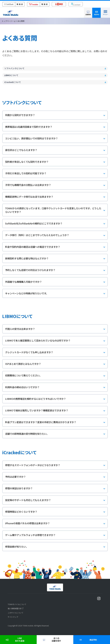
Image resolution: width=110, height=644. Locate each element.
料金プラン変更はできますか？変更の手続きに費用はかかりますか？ (56, 422)
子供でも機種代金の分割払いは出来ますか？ (56, 185)
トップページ (7, 21)
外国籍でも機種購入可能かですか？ (56, 282)
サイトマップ (13, 617)
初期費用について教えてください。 (56, 376)
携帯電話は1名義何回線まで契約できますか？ (56, 127)
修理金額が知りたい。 (56, 547)
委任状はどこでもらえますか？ (56, 150)
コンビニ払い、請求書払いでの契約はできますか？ (56, 139)
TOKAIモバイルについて (17, 604)
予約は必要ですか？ (56, 477)
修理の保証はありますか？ (56, 489)
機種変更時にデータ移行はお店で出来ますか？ (56, 197)
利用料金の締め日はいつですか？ (56, 387)
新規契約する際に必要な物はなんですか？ (56, 259)
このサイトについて (15, 613)
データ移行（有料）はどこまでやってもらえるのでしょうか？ (56, 235)
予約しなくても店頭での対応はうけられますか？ (56, 270)
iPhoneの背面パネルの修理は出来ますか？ (56, 523)
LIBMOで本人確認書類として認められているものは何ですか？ (56, 341)
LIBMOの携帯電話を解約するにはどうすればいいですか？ (56, 399)
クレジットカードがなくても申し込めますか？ (56, 352)
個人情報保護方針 (15, 608)
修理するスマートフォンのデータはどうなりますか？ (56, 465)
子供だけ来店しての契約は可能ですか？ (56, 174)
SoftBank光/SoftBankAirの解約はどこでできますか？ (56, 224)
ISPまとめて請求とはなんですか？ (56, 364)
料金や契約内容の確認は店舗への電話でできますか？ (56, 247)
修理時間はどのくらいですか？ (56, 512)
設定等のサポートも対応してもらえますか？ (56, 500)
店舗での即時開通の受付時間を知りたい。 (56, 434)
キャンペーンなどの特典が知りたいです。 (56, 294)
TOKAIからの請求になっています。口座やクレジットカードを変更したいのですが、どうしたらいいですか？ (56, 210)
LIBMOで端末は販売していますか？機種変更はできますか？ (56, 411)
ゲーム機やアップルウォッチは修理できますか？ (56, 535)
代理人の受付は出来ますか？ (56, 329)
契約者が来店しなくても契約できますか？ (56, 162)
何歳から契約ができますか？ (56, 115)
